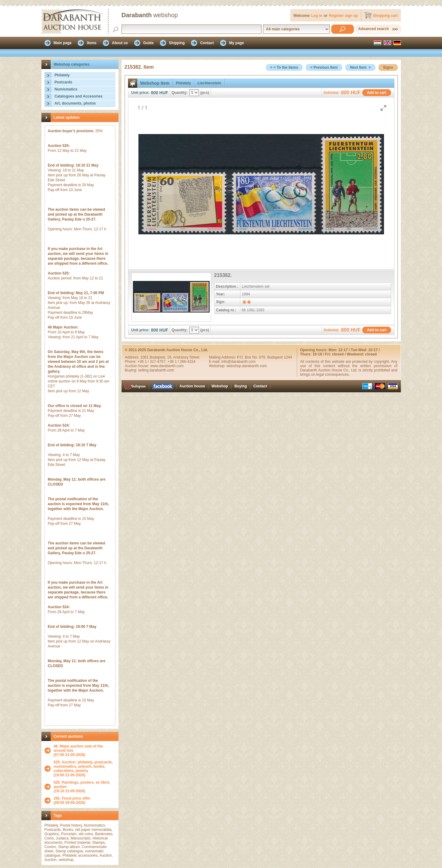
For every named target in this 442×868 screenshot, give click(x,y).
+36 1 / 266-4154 (182, 362)
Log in (317, 16)
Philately (62, 75)
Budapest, (158, 357)
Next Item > (360, 67)
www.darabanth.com (167, 366)
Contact (260, 386)
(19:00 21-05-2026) (85, 769)
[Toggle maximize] (383, 108)
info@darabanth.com (238, 362)
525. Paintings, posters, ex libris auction (82, 785)
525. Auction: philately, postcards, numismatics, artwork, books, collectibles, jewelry (83, 766)
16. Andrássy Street (183, 357)
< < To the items (284, 67)
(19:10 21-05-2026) (85, 787)
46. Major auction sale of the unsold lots (78, 748)
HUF (164, 93)
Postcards (64, 82)
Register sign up (343, 16)
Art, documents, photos (75, 103)
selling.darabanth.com (156, 370)
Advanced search (373, 29)
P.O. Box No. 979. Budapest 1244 (264, 357)
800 (155, 93)
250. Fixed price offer (72, 798)
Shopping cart (385, 16)
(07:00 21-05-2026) (85, 751)
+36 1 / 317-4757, (153, 362)
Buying (241, 386)
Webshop (220, 386)
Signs (388, 67)
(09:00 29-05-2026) (72, 801)
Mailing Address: (223, 357)
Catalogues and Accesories (79, 96)
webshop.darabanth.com (247, 366)
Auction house (192, 386)
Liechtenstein (209, 83)
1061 (145, 357)
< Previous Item (324, 67)
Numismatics (66, 89)
